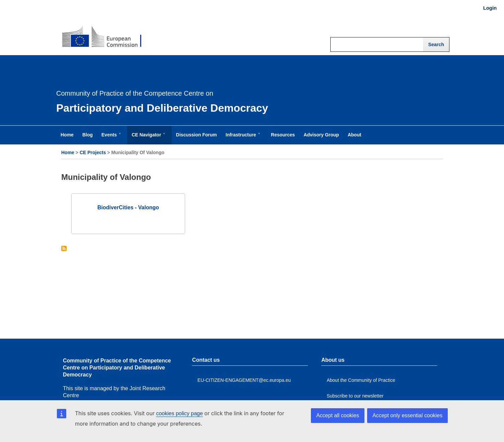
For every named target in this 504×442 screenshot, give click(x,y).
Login (490, 8)
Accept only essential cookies (407, 415)
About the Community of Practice (361, 380)
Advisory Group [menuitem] (321, 135)
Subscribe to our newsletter (355, 396)
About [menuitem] (354, 135)
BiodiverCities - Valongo (128, 207)
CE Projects (93, 152)
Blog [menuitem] (88, 135)
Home (68, 152)
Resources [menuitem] (283, 135)
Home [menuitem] (67, 135)
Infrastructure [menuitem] (242, 138)
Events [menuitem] (110, 138)
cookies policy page (179, 413)
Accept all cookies (338, 415)
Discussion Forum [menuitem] (196, 135)
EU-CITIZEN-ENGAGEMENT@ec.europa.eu (244, 380)
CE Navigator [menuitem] (148, 138)
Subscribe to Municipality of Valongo (64, 249)
